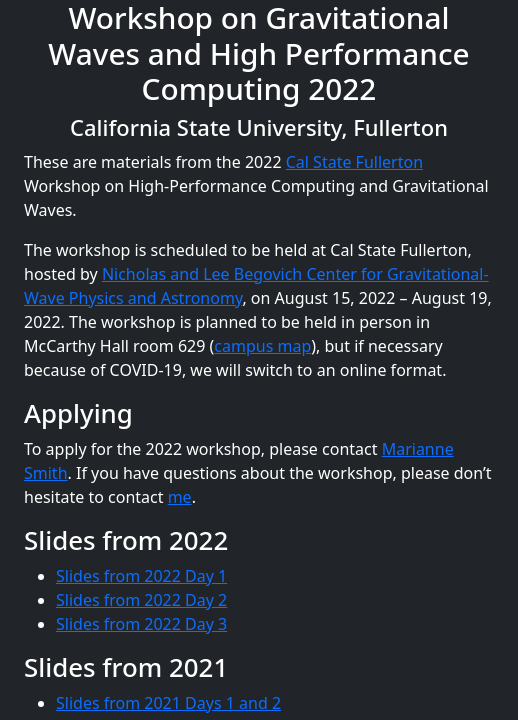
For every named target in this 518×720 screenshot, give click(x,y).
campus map (262, 346)
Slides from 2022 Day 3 (141, 624)
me (180, 497)
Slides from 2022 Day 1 (141, 576)
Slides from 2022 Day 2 (141, 600)
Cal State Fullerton (354, 162)
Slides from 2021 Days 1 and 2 (168, 703)
